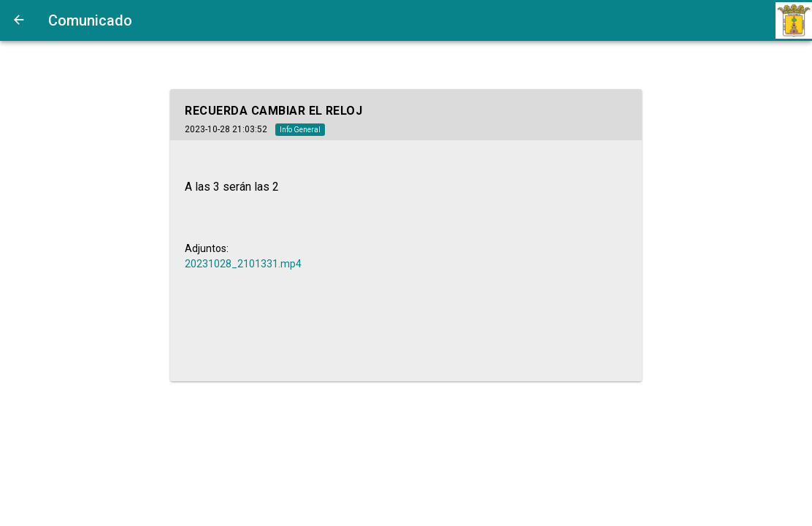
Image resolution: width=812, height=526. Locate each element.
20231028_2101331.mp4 (243, 264)
